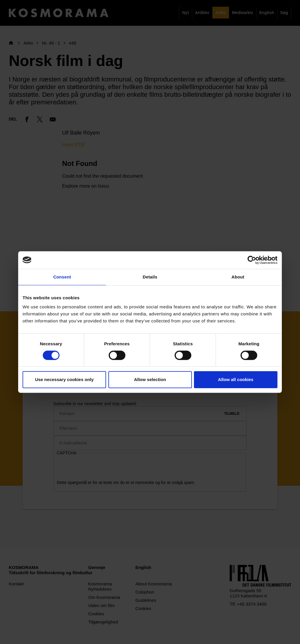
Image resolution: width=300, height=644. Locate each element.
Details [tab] (150, 277)
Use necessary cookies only (64, 379)
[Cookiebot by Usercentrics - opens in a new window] (252, 260)
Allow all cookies (236, 379)
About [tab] (238, 277)
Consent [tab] (62, 277)
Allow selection (150, 379)
